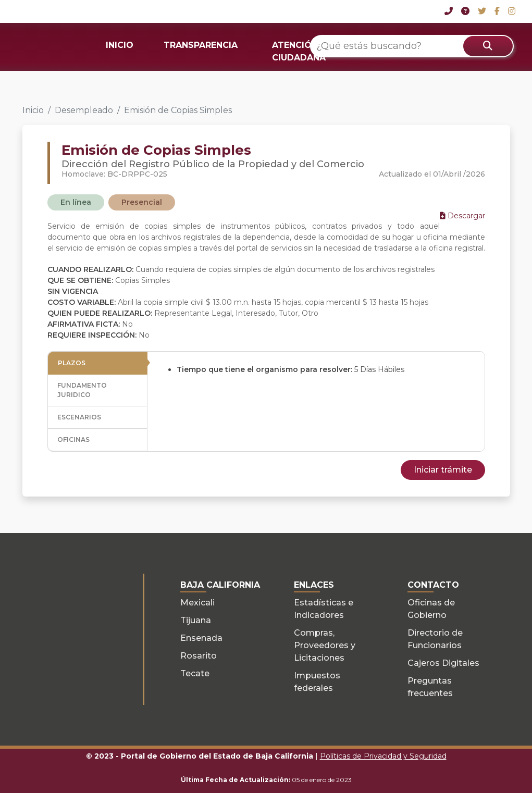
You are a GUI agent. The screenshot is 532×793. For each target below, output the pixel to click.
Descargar (462, 216)
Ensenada (201, 638)
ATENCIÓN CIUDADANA (299, 51)
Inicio (33, 110)
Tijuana (196, 620)
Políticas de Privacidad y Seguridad (383, 756)
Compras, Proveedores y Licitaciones (325, 645)
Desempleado (84, 110)
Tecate (195, 673)
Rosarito (199, 656)
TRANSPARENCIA (201, 45)
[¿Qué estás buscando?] (412, 46)
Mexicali (197, 603)
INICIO (120, 45)
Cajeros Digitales (443, 663)
